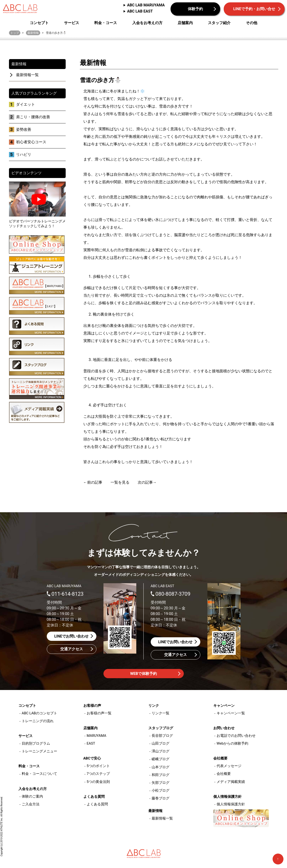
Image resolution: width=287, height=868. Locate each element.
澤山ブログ (161, 751)
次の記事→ (147, 482)
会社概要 (224, 774)
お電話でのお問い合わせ (236, 736)
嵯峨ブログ (161, 759)
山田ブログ (161, 743)
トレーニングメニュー (39, 751)
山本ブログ (161, 767)
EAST (91, 743)
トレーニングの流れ (38, 721)
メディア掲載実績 (231, 782)
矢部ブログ (161, 783)
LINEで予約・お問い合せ (254, 9)
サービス (72, 23)
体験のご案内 (32, 796)
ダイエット (26, 104)
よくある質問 (97, 804)
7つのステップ (98, 774)
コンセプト (39, 23)
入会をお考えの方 (147, 23)
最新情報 (33, 33)
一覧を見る (120, 482)
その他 (252, 23)
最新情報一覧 (27, 75)
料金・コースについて (39, 774)
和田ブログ (161, 775)
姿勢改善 (24, 129)
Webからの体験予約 (232, 743)
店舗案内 (185, 23)
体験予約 (195, 9)
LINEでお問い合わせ (72, 636)
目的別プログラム (36, 743)
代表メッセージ (229, 766)
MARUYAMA (96, 736)
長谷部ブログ (162, 736)
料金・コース (106, 23)
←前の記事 (93, 482)
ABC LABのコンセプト (39, 713)
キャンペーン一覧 (231, 713)
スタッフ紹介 (219, 23)
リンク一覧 (161, 713)
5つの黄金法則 (98, 782)
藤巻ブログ (161, 798)
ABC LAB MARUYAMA (146, 5)
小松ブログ (161, 790)
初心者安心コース (31, 142)
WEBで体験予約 (143, 674)
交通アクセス (72, 649)
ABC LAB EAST (140, 11)
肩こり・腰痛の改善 (33, 117)
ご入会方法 (31, 804)
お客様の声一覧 (99, 713)
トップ (15, 33)
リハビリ (24, 154)
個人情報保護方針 (231, 804)
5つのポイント (98, 766)
